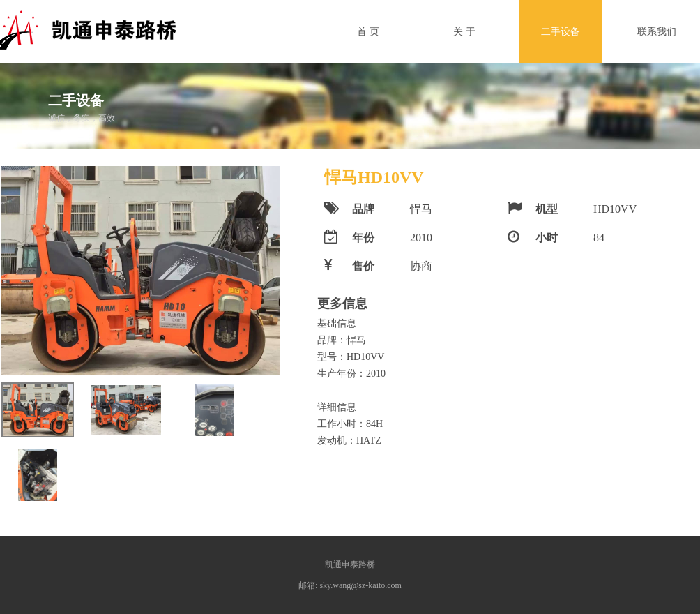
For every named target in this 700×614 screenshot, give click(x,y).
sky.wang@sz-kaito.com (360, 585)
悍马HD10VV (374, 177)
